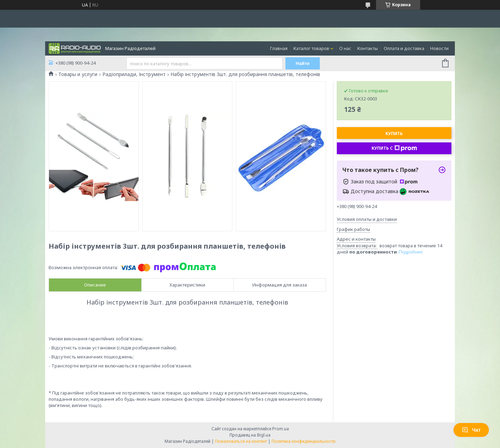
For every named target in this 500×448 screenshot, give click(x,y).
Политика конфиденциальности (303, 441)
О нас (345, 48)
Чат (471, 430)
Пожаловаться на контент (241, 441)
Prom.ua (281, 429)
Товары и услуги (78, 74)
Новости (439, 48)
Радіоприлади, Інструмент (134, 74)
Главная (279, 48)
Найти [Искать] (303, 63)
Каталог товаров (311, 48)
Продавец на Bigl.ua (250, 435)
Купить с (394, 148)
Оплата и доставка (404, 48)
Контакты (368, 48)
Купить (394, 134)
